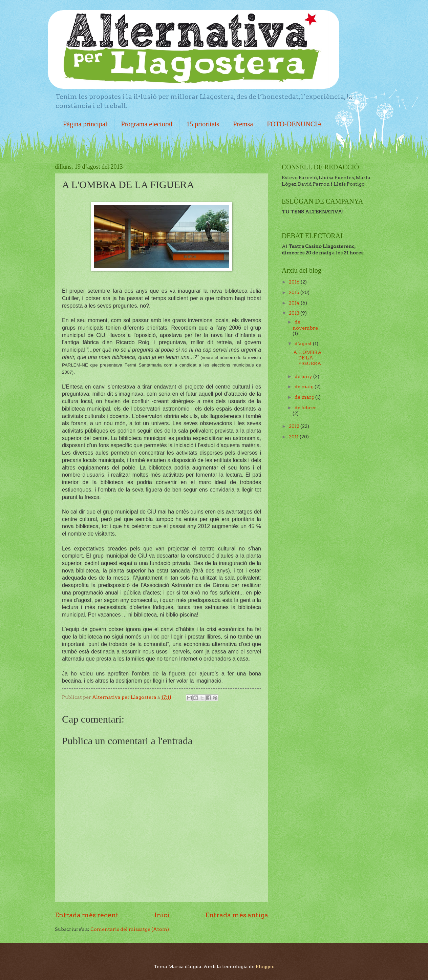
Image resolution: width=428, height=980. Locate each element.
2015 (295, 292)
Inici (162, 915)
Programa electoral (147, 124)
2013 (295, 313)
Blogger (265, 966)
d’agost (304, 343)
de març (305, 397)
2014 (295, 303)
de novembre (305, 325)
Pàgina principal (85, 124)
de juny (304, 376)
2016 (295, 282)
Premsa (243, 124)
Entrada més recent (87, 915)
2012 (295, 426)
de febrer (305, 408)
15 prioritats (203, 124)
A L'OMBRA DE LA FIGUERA (307, 358)
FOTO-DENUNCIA (294, 124)
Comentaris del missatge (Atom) (130, 929)
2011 (294, 437)
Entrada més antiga (237, 915)
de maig (305, 387)
